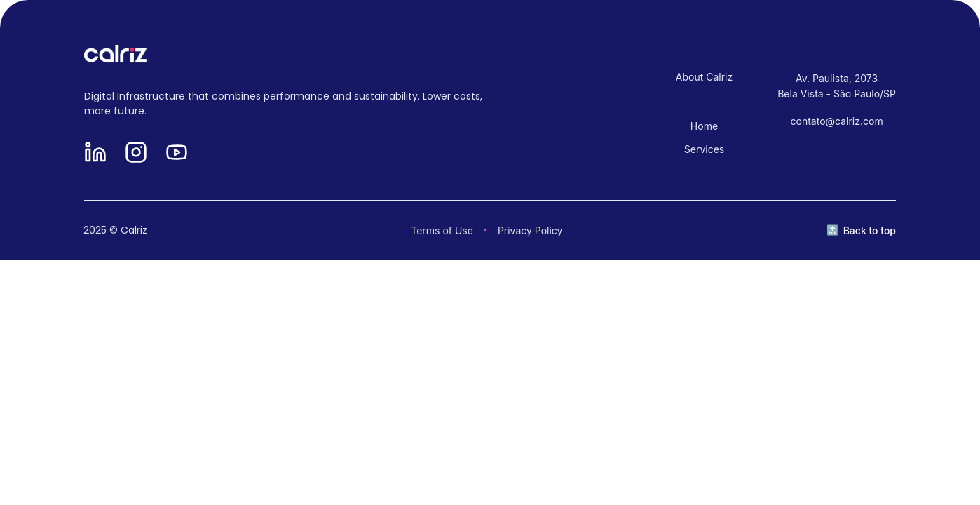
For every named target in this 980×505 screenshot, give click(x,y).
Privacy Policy (530, 230)
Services (704, 149)
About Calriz (704, 77)
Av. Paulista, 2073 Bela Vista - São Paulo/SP (837, 86)
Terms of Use (442, 230)
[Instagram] (136, 153)
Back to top (870, 230)
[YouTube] (177, 153)
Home (704, 126)
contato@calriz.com (837, 121)
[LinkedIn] (95, 153)
